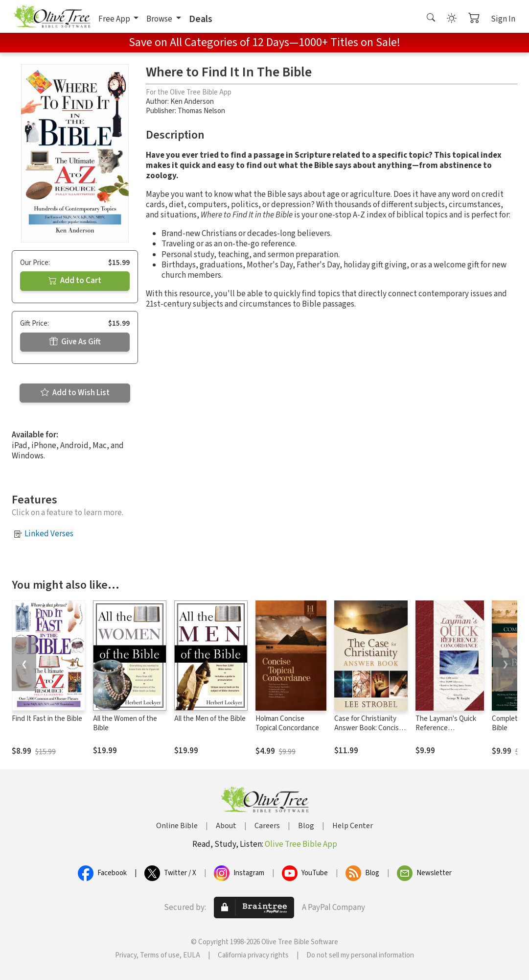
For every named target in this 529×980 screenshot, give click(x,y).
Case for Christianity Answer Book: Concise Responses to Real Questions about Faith (368, 733)
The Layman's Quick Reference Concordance (446, 728)
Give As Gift (75, 342)
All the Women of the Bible (125, 723)
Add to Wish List (75, 393)
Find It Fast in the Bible (47, 719)
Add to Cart (75, 281)
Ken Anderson (192, 102)
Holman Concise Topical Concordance (287, 723)
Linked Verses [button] (49, 534)
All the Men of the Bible (210, 719)
